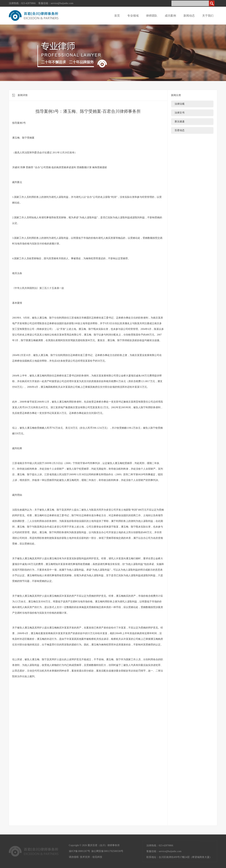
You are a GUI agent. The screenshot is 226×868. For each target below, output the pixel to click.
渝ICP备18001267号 (79, 851)
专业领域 (133, 16)
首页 (117, 16)
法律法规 (180, 104)
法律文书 (180, 113)
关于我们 (208, 16)
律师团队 (152, 16)
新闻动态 (189, 16)
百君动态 (180, 130)
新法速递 (180, 122)
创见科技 (97, 857)
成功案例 (170, 16)
